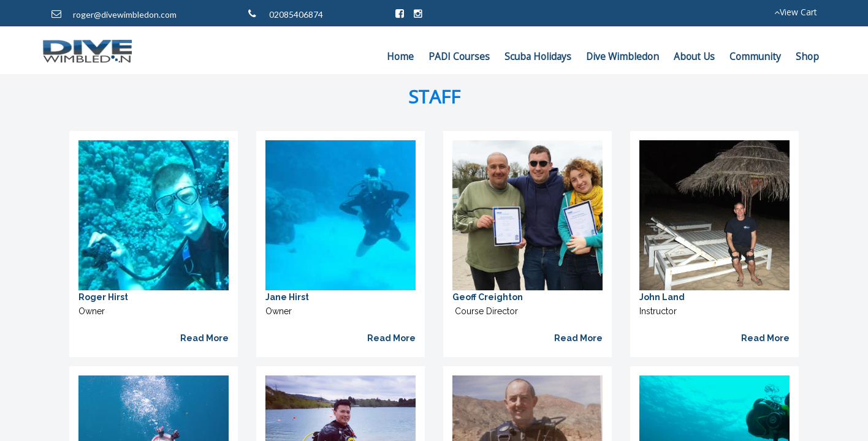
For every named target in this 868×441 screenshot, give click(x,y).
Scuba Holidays (538, 57)
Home (400, 57)
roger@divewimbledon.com (125, 14)
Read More (204, 338)
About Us (694, 57)
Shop (807, 57)
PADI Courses (459, 57)
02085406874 (296, 14)
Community (755, 57)
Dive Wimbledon (622, 57)
